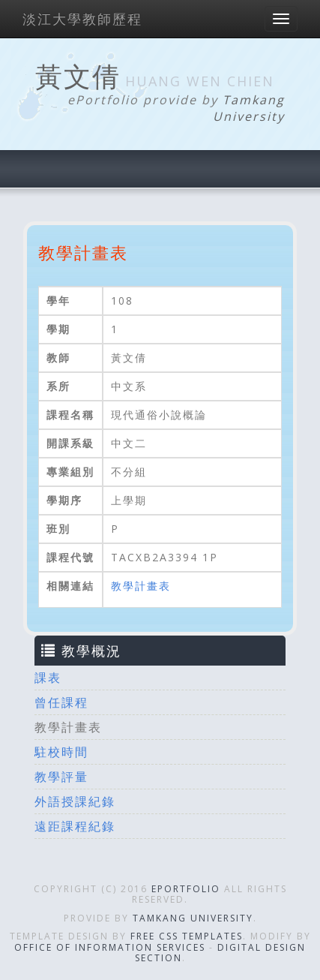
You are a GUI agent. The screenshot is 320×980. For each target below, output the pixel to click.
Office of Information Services (110, 947)
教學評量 (61, 777)
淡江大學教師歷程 (82, 19)
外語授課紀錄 (75, 801)
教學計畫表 (141, 586)
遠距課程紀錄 (75, 826)
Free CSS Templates (187, 936)
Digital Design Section (221, 953)
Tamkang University (249, 108)
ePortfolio (186, 889)
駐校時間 (61, 752)
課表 (48, 678)
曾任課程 (61, 702)
